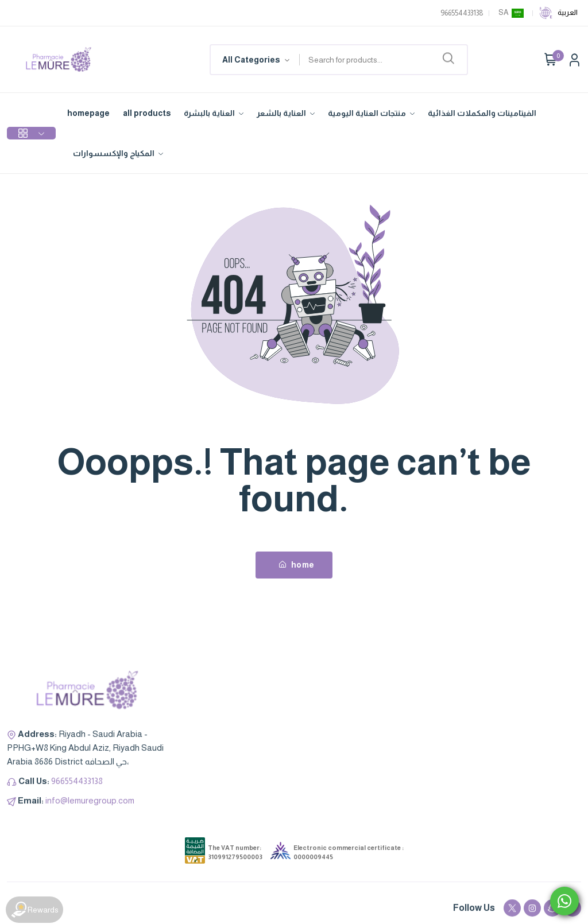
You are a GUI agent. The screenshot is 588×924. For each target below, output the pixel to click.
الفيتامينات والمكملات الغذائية (482, 113)
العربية (568, 12)
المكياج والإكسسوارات (118, 153)
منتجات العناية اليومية (371, 113)
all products (147, 113)
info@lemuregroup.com (90, 867)
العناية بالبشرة (214, 113)
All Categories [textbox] (251, 60)
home (297, 565)
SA (511, 13)
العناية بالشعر (286, 113)
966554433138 (462, 13)
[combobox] (255, 60)
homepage (88, 113)
